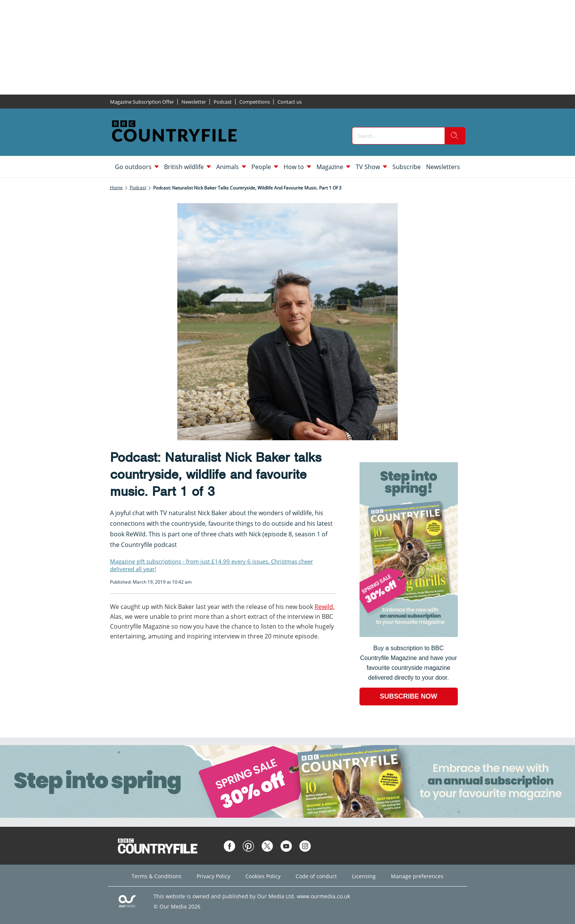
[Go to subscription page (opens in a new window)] (409, 635)
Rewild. (325, 607)
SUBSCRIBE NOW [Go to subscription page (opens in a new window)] (409, 696)
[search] (455, 136)
